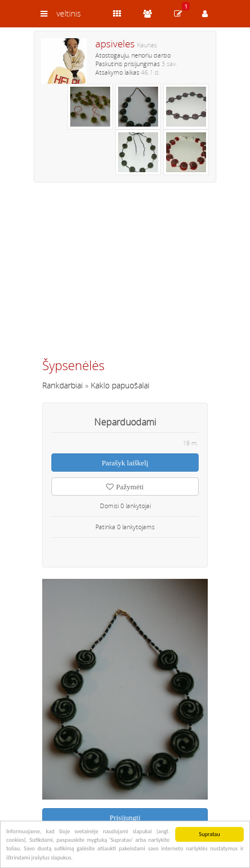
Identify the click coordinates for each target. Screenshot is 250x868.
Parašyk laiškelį (125, 463)
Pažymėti (125, 487)
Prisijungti (125, 818)
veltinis (69, 13)
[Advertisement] (125, 275)
